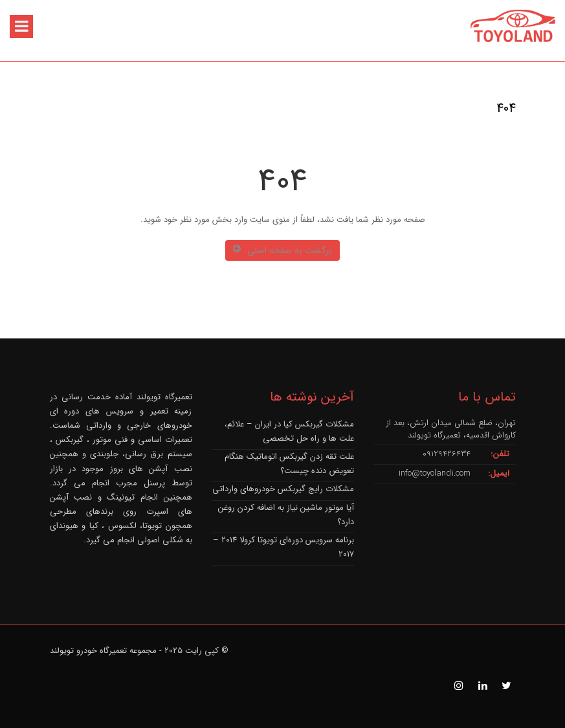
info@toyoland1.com (435, 473)
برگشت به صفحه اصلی (282, 250)
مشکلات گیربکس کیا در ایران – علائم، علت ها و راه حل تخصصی (289, 431)
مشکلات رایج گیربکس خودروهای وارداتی (283, 489)
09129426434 (447, 454)
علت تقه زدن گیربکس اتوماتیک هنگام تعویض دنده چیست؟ (289, 464)
